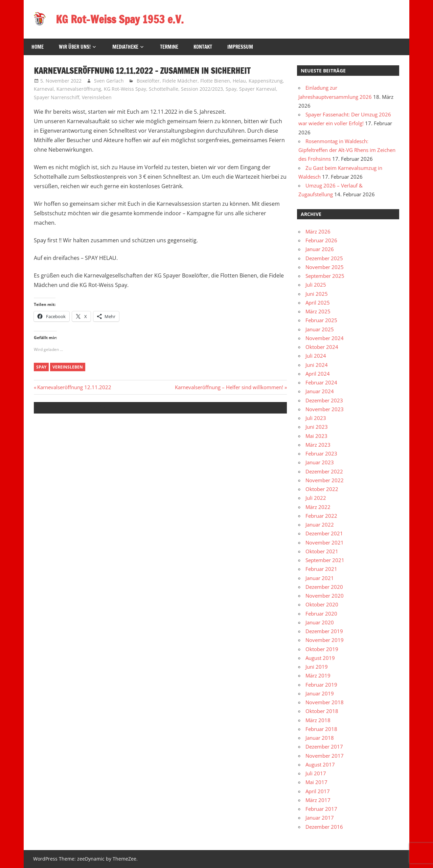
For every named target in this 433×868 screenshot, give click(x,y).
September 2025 (325, 276)
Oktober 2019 (322, 649)
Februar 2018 (321, 729)
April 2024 (318, 374)
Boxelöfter (148, 81)
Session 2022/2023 (202, 89)
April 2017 (318, 791)
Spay (231, 89)
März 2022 (318, 507)
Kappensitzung (266, 81)
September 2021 (325, 560)
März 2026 (318, 231)
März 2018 (318, 720)
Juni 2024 (317, 365)
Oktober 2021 (322, 551)
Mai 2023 (316, 436)
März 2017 (318, 800)
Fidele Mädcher (180, 81)
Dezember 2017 (324, 747)
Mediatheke (125, 47)
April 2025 (318, 303)
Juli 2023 (316, 418)
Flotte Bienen (215, 81)
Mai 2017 (316, 782)
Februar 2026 (321, 240)
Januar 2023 (320, 462)
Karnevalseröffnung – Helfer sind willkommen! (229, 387)
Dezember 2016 (324, 827)
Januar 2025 (320, 329)
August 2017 (320, 764)
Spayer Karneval (258, 89)
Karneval (44, 89)
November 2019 (325, 640)
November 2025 (325, 267)
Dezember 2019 (324, 631)
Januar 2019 (320, 693)
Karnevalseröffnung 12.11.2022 (74, 387)
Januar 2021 (320, 578)
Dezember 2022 (324, 471)
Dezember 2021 (324, 533)
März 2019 (318, 675)
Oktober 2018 (322, 711)
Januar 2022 (320, 525)
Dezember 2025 (324, 258)
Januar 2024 (320, 391)
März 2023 (318, 445)
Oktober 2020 (322, 604)
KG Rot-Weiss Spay (125, 89)
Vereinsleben (97, 97)
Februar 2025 (321, 320)
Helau (239, 81)
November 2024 (325, 338)
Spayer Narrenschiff (56, 97)
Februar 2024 (321, 382)
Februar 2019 (321, 685)
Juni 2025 (317, 294)
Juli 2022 (316, 498)
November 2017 (325, 756)
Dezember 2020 (324, 587)
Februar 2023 (321, 453)
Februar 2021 (321, 569)
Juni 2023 (317, 427)
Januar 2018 (320, 738)
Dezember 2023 (324, 400)
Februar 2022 (321, 516)
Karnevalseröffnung (79, 89)
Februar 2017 (321, 809)
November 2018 (325, 702)
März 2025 (318, 311)
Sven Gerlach (109, 81)
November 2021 (325, 542)
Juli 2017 (316, 773)
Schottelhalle (164, 89)
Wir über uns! (75, 47)
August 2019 (320, 658)
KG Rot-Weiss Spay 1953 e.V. (120, 19)
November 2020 (325, 596)
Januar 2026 (320, 249)
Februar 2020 (321, 614)
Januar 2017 (320, 818)
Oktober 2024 (322, 347)
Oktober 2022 (322, 489)
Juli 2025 (316, 285)
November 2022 (325, 480)
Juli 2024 (316, 356)
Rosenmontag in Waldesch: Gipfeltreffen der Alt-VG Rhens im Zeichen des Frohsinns (347, 150)
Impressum (240, 47)
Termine (169, 47)
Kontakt (203, 47)
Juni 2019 (317, 667)
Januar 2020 (320, 622)
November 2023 (325, 409)
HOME (38, 47)
